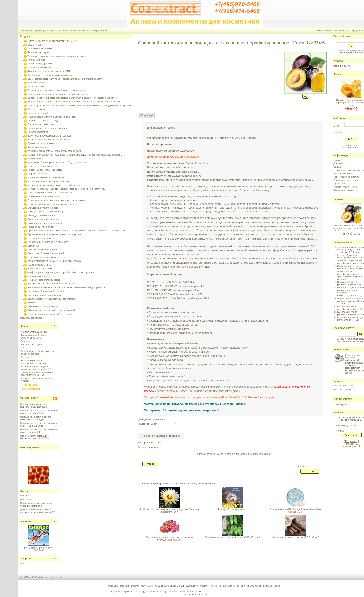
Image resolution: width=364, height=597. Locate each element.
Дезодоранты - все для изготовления (48, 128)
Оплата (337, 167)
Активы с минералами (40, 67)
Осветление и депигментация (44, 196)
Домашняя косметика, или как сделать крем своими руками (36, 511)
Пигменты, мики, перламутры (44, 219)
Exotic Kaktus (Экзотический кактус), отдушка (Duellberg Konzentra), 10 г (170, 511)
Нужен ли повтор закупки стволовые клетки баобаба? (36, 368)
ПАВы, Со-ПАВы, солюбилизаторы (47, 212)
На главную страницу (32, 30)
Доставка (338, 163)
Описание (147, 115)
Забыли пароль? (351, 148)
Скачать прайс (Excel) (345, 187)
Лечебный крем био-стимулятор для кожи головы (38, 353)
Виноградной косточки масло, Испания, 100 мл (350, 267)
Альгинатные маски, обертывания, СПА (49, 71)
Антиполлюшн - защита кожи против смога (51, 75)
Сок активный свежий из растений (46, 253)
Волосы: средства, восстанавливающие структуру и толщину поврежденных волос (72, 98)
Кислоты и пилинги (38, 147)
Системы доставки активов (42, 250)
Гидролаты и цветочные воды (44, 121)
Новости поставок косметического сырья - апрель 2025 (38, 431)
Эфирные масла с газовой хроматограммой (51, 310)
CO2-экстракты (36, 45)
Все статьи (26, 499)
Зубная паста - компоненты (43, 143)
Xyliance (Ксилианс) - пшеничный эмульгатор (33, 362)
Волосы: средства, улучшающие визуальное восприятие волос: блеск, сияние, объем (74, 102)
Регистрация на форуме (346, 177)
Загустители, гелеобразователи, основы (49, 136)
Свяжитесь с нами (343, 190)
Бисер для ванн (36, 86)
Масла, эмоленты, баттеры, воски (88, 30)
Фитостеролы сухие (31, 345)
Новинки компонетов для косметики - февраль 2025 (34, 437)
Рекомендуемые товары (346, 180)
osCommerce (201, 594)
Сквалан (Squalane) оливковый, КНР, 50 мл (349, 256)
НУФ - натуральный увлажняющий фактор (51, 193)
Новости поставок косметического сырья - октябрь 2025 (38, 424)
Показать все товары (31, 318)
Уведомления (342, 350)
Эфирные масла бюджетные (43, 306)
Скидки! (338, 160)
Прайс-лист (340, 184)
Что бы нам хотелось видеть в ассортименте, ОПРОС (37, 374)
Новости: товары (343, 389)
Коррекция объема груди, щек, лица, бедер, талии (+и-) (58, 162)
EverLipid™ (27, 357)
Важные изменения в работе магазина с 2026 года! (36, 418)
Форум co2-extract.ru (34, 332)
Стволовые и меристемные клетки (46, 257)
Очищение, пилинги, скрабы (43, 208)
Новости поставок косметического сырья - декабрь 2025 (38, 412)
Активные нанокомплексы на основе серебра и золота (57, 56)
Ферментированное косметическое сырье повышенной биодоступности (66, 287)
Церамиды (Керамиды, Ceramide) (46, 291)
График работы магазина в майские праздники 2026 (35, 405)
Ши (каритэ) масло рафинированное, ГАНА (350, 283)
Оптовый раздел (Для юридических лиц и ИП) (52, 41)
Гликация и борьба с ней (41, 124)
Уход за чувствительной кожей (44, 280)
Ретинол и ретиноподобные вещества (48, 242)
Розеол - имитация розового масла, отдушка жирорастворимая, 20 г (170, 538)
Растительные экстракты (41, 238)
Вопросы (26, 558)
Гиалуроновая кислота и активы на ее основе (52, 117)
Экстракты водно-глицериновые (45, 295)
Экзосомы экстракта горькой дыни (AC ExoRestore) (233, 537)
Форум (25, 326)
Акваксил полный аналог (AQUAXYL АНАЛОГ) (34, 337)
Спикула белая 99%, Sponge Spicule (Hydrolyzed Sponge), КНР (296, 511)
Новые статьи (28, 496)
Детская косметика (38, 132)
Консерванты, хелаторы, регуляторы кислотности (54, 151)
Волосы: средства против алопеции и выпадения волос (58, 94)
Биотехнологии (36, 83)
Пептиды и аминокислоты (42, 215)
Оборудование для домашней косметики (50, 314)
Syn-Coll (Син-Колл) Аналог (39, 548)
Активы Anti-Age (36, 60)
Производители (343, 399)
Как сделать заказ (343, 173)
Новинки (26, 522)
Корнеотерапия (36, 158)
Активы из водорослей (40, 64)
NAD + (24, 348)
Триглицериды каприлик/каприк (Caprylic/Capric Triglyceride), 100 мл (351, 250)
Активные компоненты (40, 48)
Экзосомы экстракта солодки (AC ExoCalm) (296, 537)
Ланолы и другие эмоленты (43, 166)
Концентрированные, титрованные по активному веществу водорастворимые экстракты (75, 155)
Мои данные (324, 30)
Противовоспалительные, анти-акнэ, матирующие (55, 234)
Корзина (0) (341, 30)
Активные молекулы (39, 52)
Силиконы (33, 246)
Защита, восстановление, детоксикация (49, 140)
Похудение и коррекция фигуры (45, 223)
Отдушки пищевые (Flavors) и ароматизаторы (52, 204)
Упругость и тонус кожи (40, 268)
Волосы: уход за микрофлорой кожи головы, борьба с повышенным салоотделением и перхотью (80, 105)
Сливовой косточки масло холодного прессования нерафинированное (233, 454)
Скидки (338, 74)
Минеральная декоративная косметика (49, 181)
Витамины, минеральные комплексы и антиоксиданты (57, 90)
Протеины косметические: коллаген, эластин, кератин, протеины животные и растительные (77, 231)
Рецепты (25, 341)
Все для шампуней (38, 113)
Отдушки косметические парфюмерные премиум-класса (58, 200)
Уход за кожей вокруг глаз (42, 276)
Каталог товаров (57, 30)
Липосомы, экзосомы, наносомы (45, 170)
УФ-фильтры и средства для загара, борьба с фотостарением (61, 272)
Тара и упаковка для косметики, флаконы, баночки (55, 261)
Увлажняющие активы (40, 265)
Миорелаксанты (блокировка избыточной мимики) (55, 185)
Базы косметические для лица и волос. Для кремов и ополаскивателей (66, 79)
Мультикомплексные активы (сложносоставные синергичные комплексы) (67, 189)
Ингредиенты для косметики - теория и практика (36, 504)
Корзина (339, 61)
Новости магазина (343, 386)
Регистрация (351, 145)
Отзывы (339, 199)
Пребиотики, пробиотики (41, 227)
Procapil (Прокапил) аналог (233, 509)
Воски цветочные (37, 109)
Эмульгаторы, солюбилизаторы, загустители (52, 299)
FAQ (23, 563)
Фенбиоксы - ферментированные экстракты (51, 284)
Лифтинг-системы (37, 174)
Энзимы (32, 303)
